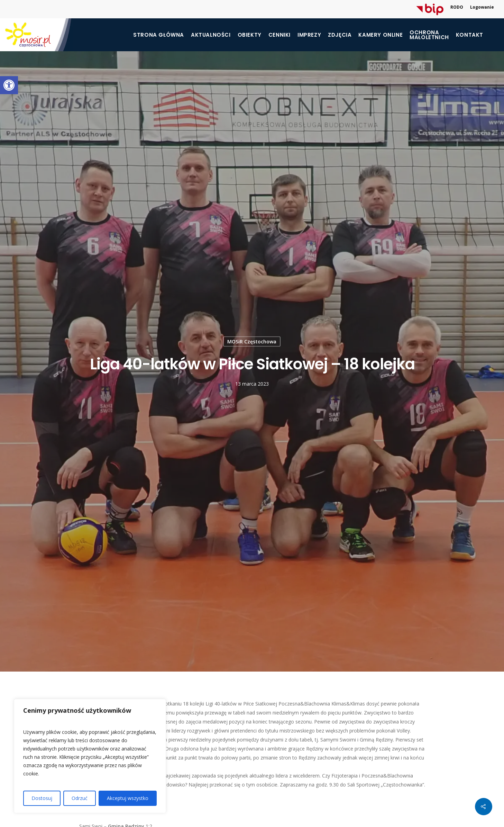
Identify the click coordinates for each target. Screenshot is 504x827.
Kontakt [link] (470, 35)
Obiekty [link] (250, 35)
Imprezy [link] (309, 35)
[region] (90, 756)
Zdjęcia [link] (340, 35)
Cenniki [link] (280, 35)
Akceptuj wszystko (128, 798)
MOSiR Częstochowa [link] (252, 341)
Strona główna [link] (159, 35)
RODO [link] (457, 7)
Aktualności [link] (211, 35)
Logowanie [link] (482, 7)
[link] (9, 85)
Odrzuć (80, 798)
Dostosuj (42, 798)
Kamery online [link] (381, 35)
